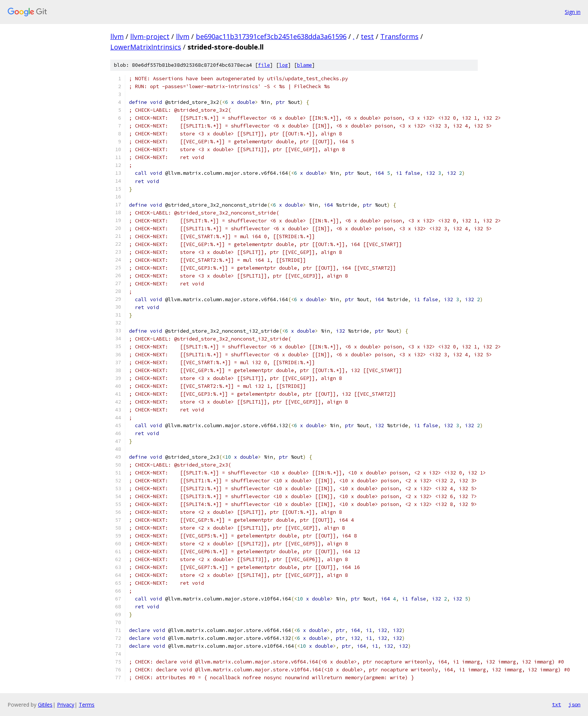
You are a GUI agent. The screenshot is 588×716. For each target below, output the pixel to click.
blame (304, 65)
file (264, 65)
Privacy (66, 705)
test (367, 36)
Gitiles (45, 705)
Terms (87, 705)
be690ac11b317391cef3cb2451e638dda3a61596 (271, 36)
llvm (117, 36)
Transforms (399, 36)
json (574, 704)
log (283, 65)
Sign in (573, 12)
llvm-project (150, 36)
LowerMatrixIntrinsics (146, 47)
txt (556, 704)
